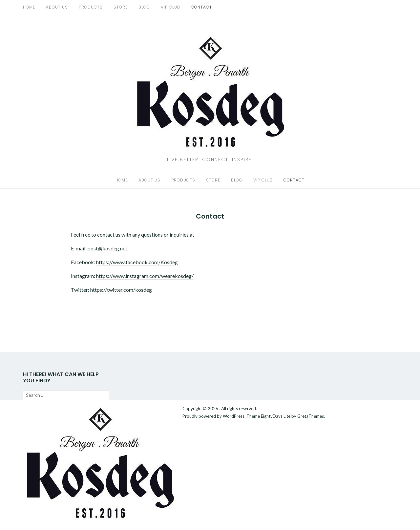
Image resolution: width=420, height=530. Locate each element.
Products (91, 7)
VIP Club (170, 7)
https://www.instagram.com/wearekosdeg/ (145, 276)
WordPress (234, 416)
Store (121, 7)
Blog (144, 7)
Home (29, 7)
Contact (201, 7)
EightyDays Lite (276, 416)
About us (57, 7)
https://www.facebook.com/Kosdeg (137, 262)
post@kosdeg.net (107, 248)
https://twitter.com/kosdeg (121, 290)
